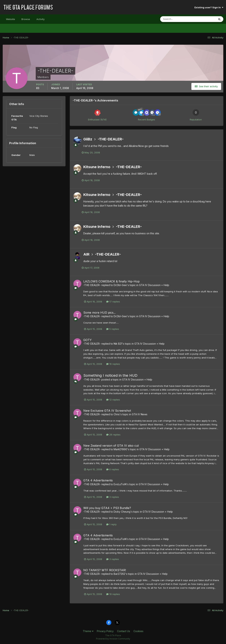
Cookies (138, 631)
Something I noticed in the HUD (110, 375)
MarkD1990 (120, 449)
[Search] (176, 19)
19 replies (113, 594)
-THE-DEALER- (111, 139)
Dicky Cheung (122, 512)
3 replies (113, 497)
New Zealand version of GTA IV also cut (111, 446)
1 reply (111, 524)
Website (10, 19)
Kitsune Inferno (97, 167)
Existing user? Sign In (209, 7)
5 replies (113, 329)
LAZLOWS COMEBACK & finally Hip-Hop (111, 281)
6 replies (113, 469)
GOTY (87, 340)
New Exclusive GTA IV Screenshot (107, 411)
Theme (88, 631)
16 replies (113, 364)
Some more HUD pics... (99, 313)
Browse (26, 19)
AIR (86, 254)
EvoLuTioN (120, 484)
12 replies (113, 400)
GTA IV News (140, 414)
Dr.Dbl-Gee (120, 285)
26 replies (113, 435)
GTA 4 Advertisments (98, 480)
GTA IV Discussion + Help (154, 285)
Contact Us (124, 631)
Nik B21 (118, 344)
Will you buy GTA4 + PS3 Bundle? (107, 508)
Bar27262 (119, 574)
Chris (117, 414)
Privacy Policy (105, 631)
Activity (40, 19)
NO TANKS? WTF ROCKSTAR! (105, 570)
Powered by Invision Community (113, 639)
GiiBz (88, 139)
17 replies (113, 302)
